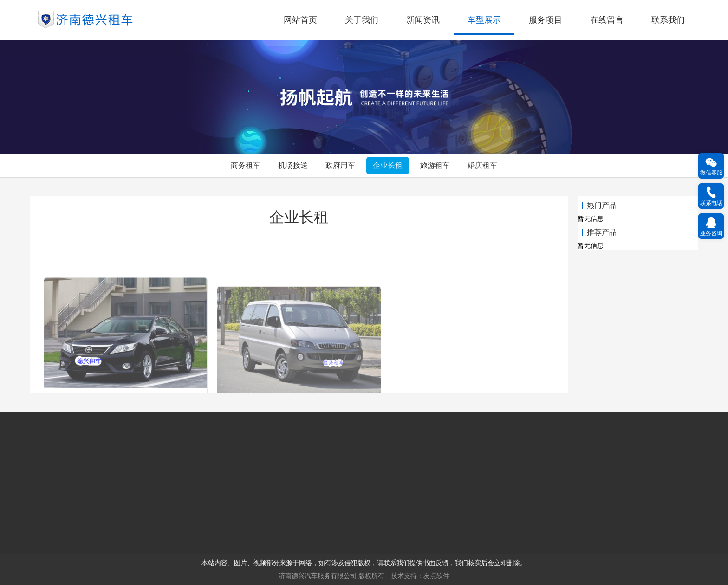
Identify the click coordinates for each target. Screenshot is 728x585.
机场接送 (293, 165)
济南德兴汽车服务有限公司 (318, 576)
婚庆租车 (482, 165)
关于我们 (362, 20)
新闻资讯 (423, 20)
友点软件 (436, 576)
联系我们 (668, 20)
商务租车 (246, 165)
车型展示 (484, 20)
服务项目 (546, 20)
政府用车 (340, 165)
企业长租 (388, 165)
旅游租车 (435, 165)
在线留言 (607, 20)
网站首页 (300, 20)
